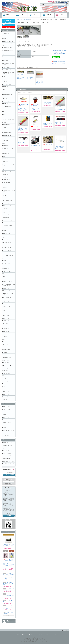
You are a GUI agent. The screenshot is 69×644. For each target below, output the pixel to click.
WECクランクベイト (7, 242)
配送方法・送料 (26, 634)
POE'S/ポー (5, 198)
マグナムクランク (7, 436)
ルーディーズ (6, 112)
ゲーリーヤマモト (7, 263)
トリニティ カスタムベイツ (9, 355)
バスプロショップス (7, 422)
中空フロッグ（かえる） (8, 271)
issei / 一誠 (5, 99)
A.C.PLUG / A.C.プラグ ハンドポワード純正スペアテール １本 (9, 546)
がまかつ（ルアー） (7, 360)
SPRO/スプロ (6, 231)
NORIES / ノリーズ (7, 101)
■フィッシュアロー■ (7, 365)
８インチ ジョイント (35, 20)
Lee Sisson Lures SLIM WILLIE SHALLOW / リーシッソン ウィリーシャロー (11, 563)
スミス (4, 39)
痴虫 (4, 143)
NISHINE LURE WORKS (8, 48)
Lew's (4, 304)
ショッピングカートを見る (9, 475)
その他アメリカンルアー (8, 250)
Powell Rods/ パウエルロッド (9, 291)
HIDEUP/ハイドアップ (7, 109)
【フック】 (5, 378)
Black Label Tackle (7, 182)
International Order (7, 459)
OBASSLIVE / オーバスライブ (9, 138)
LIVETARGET (6, 208)
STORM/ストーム (7, 233)
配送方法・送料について (8, 445)
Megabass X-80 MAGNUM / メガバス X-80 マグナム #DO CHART (60, 108)
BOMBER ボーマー (7, 180)
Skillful (4, 127)
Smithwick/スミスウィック (8, 228)
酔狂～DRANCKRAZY (7, 297)
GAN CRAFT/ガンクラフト (8, 87)
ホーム (8, 15)
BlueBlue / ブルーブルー (8, 172)
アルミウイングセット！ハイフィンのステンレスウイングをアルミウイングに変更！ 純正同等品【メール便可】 (9, 576)
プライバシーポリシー (45, 634)
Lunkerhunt (5, 223)
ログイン (57, 2)
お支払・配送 (21, 15)
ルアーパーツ (6, 433)
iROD (4, 276)
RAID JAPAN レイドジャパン (9, 50)
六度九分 (5, 122)
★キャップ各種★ (7, 394)
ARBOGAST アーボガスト (8, 148)
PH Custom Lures (7, 245)
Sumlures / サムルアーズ (8, 133)
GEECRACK (6, 141)
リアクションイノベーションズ (9, 206)
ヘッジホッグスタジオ (7, 373)
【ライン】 (5, 386)
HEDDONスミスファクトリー (9, 36)
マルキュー (5, 117)
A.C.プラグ (5, 76)
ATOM (8, 622)
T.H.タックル (6, 344)
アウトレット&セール (7, 407)
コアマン (5, 114)
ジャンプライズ (6, 174)
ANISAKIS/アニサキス (7, 67)
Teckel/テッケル (6, 154)
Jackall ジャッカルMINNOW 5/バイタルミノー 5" (8, 595)
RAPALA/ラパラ (6, 203)
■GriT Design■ (6, 368)
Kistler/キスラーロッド (7, 282)
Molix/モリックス (6, 218)
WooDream (5, 342)
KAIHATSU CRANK (7, 347)
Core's (4, 376)
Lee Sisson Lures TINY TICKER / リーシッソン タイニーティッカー (8, 607)
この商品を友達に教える (58, 52)
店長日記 (9, 516)
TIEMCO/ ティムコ (7, 104)
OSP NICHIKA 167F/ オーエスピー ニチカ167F (8, 584)
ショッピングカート (61, 15)
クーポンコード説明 (7, 456)
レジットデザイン (7, 240)
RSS (7, 621)
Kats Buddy (5, 352)
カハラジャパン (6, 266)
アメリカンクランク (7, 248)
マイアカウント (65, 2)
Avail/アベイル (6, 371)
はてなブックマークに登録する (59, 63)
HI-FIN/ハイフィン (7, 258)
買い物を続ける (56, 55)
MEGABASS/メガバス (7, 70)
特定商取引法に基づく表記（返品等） (60, 51)
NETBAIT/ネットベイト (8, 201)
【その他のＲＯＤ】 (7, 389)
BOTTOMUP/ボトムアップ (8, 106)
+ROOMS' (5, 92)
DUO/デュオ (6, 177)
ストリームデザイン (7, 350)
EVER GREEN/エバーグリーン (9, 79)
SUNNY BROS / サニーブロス (9, 135)
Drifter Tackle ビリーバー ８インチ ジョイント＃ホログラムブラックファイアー (31, 78)
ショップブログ (6, 451)
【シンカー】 (6, 381)
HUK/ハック (6, 162)
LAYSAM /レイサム (7, 337)
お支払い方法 (19, 634)
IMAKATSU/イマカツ (7, 84)
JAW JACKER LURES (7, 185)
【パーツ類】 (6, 397)
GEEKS (5, 279)
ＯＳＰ (4, 89)
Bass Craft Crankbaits (7, 159)
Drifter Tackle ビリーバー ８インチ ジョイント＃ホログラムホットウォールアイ (40, 81)
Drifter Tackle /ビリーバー (25, 20)
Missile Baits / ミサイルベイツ (9, 220)
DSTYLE (5, 313)
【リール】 (5, 384)
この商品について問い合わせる (59, 54)
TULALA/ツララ (6, 288)
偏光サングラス (6, 417)
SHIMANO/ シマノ (7, 269)
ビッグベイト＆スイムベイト (9, 430)
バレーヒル (5, 130)
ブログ (35, 15)
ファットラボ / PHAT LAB (8, 339)
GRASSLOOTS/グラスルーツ (9, 120)
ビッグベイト (6, 253)
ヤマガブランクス (7, 306)
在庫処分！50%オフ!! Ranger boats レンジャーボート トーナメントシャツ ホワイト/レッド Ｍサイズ (35, 107)
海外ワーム (5, 261)
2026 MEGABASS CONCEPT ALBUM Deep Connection (48, 123)
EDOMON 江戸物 (6, 125)
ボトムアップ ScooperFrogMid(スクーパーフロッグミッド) (47, 102)
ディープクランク (7, 409)
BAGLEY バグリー (7, 146)
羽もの (4, 428)
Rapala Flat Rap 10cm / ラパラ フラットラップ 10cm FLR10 (60, 147)
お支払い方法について (7, 443)
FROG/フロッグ (6, 329)
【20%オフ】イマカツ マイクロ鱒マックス (48, 146)
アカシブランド (6, 326)
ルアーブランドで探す (7, 453)
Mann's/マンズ (6, 215)
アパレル (5, 425)
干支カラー (5, 415)
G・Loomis (5, 274)
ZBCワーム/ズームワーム (8, 41)
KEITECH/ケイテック (7, 358)
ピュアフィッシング (7, 318)
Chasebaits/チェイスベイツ (8, 225)
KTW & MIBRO (6, 151)
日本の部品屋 (6, 399)
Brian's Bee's (6, 188)
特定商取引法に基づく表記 (35, 634)
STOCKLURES (6, 331)
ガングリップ (6, 420)
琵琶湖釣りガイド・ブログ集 (9, 461)
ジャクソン (5, 156)
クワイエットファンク (7, 321)
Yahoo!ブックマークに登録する (59, 62)
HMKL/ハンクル (6, 316)
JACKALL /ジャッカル (7, 61)
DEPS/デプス (6, 82)
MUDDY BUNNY (6, 334)
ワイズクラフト (6, 363)
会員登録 (51, 2)
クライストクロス (7, 392)
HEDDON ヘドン (6, 33)
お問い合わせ (48, 15)
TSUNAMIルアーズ (7, 323)
